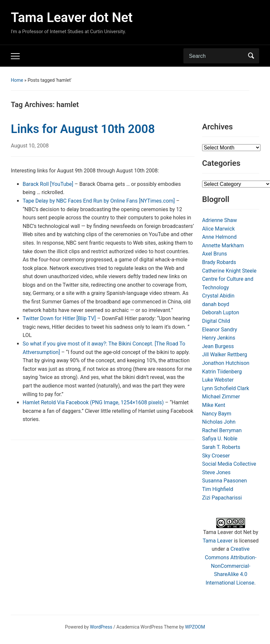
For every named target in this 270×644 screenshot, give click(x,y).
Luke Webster (218, 380)
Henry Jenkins (219, 338)
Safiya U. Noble (220, 439)
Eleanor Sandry (220, 330)
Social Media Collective (229, 464)
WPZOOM (195, 627)
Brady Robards (219, 262)
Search (251, 56)
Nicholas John (219, 422)
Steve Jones (216, 472)
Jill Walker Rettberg (225, 355)
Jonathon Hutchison (226, 363)
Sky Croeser (216, 456)
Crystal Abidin (218, 296)
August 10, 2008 (30, 146)
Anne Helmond (219, 237)
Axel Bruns (215, 254)
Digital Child (216, 321)
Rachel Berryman (222, 430)
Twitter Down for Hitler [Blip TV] (59, 318)
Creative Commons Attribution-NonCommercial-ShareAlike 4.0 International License (230, 566)
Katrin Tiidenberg (222, 372)
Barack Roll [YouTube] (48, 184)
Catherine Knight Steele (229, 271)
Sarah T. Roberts (221, 447)
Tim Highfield (218, 489)
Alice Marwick (218, 229)
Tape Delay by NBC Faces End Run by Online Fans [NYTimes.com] (99, 201)
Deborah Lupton (221, 312)
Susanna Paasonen (225, 481)
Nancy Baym (217, 414)
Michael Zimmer (221, 397)
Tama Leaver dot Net (72, 18)
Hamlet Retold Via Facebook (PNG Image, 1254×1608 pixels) (93, 402)
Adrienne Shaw (219, 220)
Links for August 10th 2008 (83, 129)
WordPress (101, 627)
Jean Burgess (218, 346)
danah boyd (216, 304)
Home (17, 80)
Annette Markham (223, 245)
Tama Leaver (218, 541)
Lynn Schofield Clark (226, 388)
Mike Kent (214, 405)
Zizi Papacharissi (222, 498)
